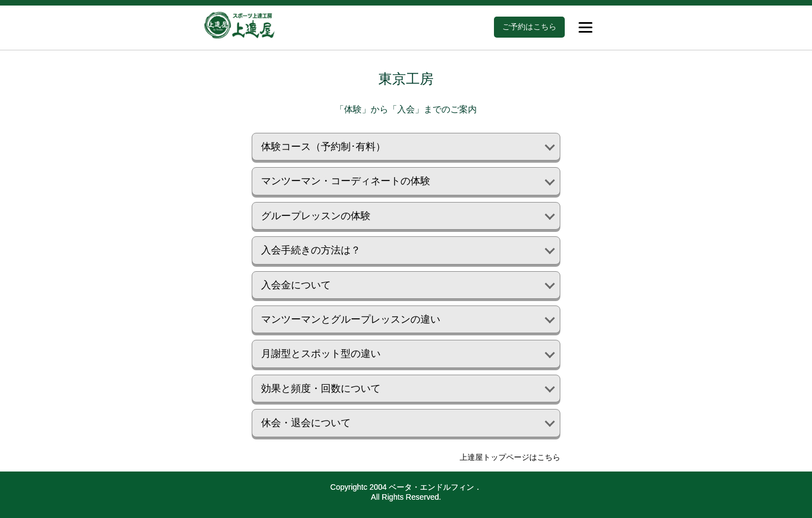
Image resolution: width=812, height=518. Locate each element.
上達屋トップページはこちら (510, 457)
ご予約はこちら (529, 27)
